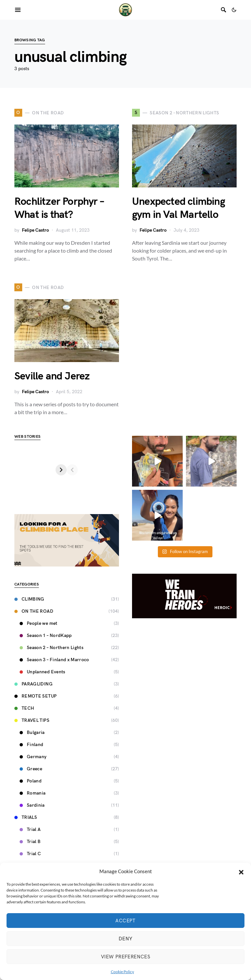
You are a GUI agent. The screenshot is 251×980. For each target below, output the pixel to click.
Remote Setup (35, 696)
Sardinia (32, 805)
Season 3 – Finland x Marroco (54, 660)
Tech (24, 708)
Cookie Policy (122, 972)
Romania (33, 793)
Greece (31, 769)
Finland (31, 745)
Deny (126, 939)
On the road (34, 611)
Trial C (30, 854)
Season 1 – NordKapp (46, 635)
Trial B (30, 842)
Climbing (29, 599)
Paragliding (33, 684)
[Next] (113, 470)
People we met (39, 623)
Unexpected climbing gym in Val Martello (178, 208)
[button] (241, 871)
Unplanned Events (42, 672)
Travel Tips (32, 720)
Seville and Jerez (52, 376)
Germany (33, 757)
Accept (125, 921)
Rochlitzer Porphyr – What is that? (59, 208)
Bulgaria (32, 732)
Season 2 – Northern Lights (51, 648)
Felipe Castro (35, 230)
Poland (31, 781)
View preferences (125, 957)
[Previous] (20, 470)
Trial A (30, 829)
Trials (26, 817)
